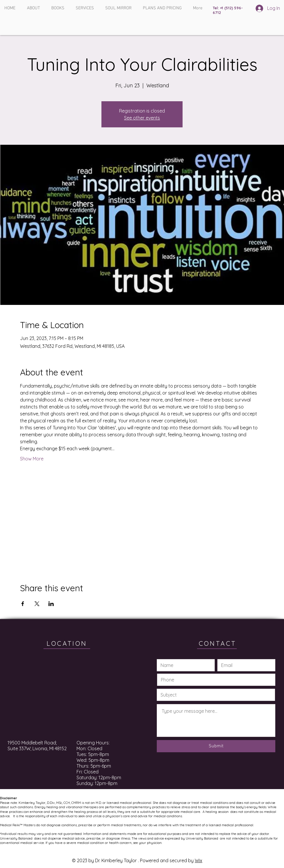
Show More (32, 459)
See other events (142, 118)
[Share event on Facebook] (23, 604)
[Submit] (216, 746)
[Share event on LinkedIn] (51, 604)
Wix (199, 860)
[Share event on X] (37, 604)
